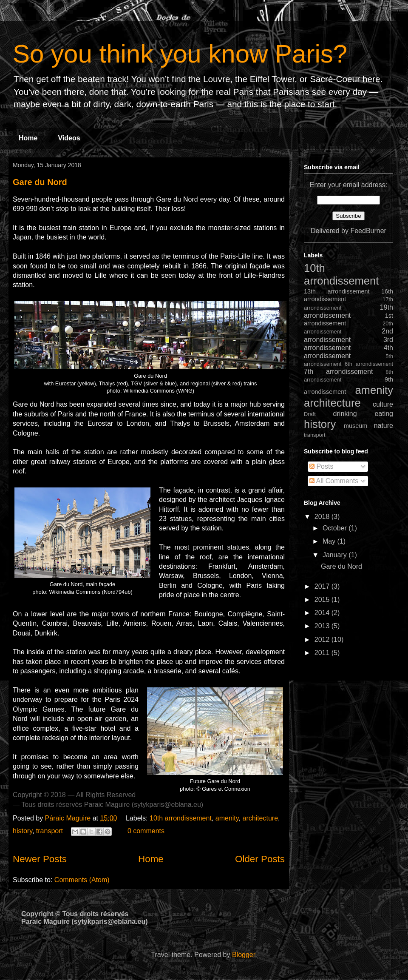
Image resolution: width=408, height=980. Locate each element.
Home (28, 138)
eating (384, 414)
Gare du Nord (40, 182)
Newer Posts (40, 859)
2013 (323, 626)
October (336, 528)
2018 (323, 517)
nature (384, 426)
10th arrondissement (181, 818)
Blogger (244, 955)
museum (356, 426)
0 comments (146, 831)
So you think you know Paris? (180, 54)
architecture (260, 818)
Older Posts (260, 859)
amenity (227, 818)
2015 (323, 600)
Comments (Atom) (82, 880)
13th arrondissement (337, 291)
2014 (323, 613)
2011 (323, 653)
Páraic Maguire (69, 818)
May (330, 541)
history (23, 831)
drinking (345, 414)
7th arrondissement (338, 372)
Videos (69, 138)
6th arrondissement (369, 364)
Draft (310, 414)
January (336, 555)
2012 (323, 640)
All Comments (334, 481)
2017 (323, 586)
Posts (321, 466)
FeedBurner (368, 231)
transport (50, 831)
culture (383, 404)
